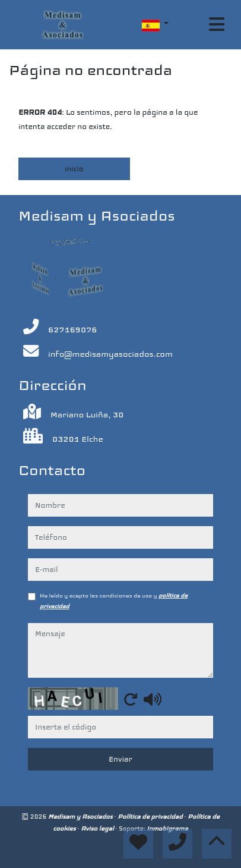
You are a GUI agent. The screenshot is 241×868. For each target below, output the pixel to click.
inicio (74, 169)
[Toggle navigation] (217, 25)
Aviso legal (98, 828)
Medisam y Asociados (81, 817)
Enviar (120, 759)
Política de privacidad (151, 817)
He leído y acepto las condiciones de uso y (114, 601)
